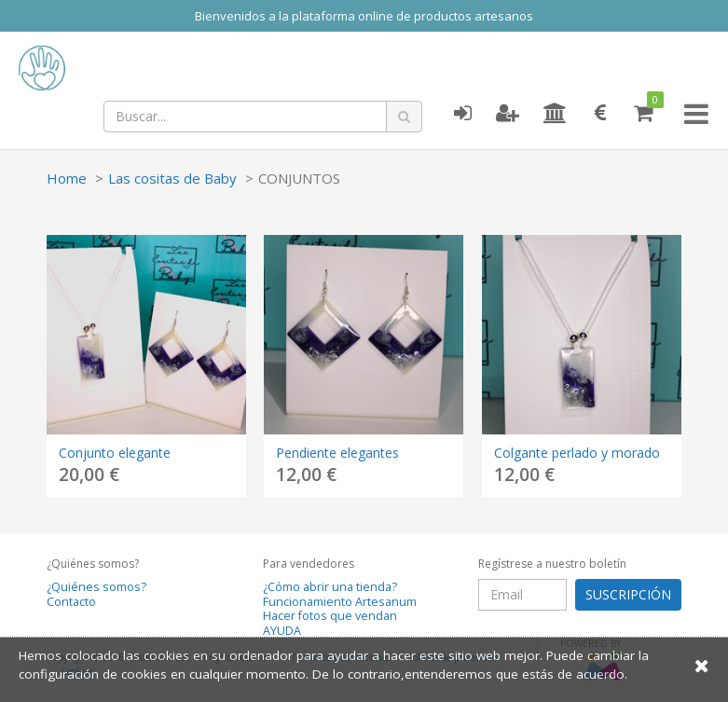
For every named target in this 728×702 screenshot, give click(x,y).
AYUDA (282, 631)
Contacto (71, 602)
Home (67, 178)
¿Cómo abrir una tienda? (330, 587)
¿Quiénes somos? (96, 587)
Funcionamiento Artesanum (340, 602)
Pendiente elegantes (337, 453)
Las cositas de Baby (172, 178)
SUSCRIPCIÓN (628, 594)
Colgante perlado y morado (577, 453)
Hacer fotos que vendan (330, 616)
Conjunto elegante (115, 453)
